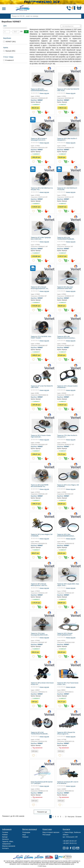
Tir (49, 857)
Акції (24, 835)
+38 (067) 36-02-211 (70, 843)
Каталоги (5, 839)
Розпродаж (26, 832)
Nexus (70, 857)
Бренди (5, 837)
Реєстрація (46, 835)
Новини (5, 835)
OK (26, 32)
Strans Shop (39, 857)
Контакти (5, 848)
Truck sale (19, 857)
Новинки (25, 837)
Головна (5, 832)
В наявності (10, 60)
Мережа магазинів (9, 846)
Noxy (59, 857)
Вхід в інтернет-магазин (51, 832)
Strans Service (29, 857)
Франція (10, 51)
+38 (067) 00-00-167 (70, 841)
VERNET (11, 42)
